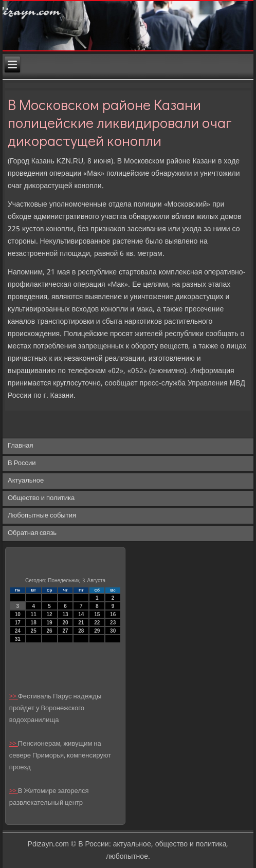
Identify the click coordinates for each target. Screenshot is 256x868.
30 (113, 631)
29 (97, 631)
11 (34, 614)
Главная (20, 446)
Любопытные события (42, 516)
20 (65, 623)
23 (113, 623)
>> (14, 697)
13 (65, 614)
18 (34, 623)
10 (18, 614)
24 (18, 631)
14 (81, 614)
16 (113, 614)
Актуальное (26, 481)
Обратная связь (32, 533)
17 (18, 623)
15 (97, 614)
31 (18, 639)
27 (65, 631)
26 (50, 631)
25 (34, 631)
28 (81, 631)
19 (50, 623)
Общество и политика (41, 498)
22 (97, 623)
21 (81, 623)
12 (50, 614)
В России (22, 463)
